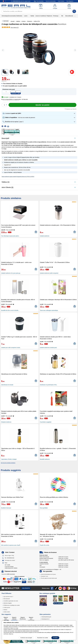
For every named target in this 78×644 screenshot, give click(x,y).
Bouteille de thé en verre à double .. (10, 310)
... (75, 16)
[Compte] (55, 6)
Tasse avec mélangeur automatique (49, 310)
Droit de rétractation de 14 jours (48, 574)
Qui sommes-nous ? (8, 597)
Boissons (30, 21)
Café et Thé (37, 21)
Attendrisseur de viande (7, 385)
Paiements (8, 574)
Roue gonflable (44, 508)
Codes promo (7, 607)
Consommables (12, 16)
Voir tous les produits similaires (8, 463)
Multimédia (19, 16)
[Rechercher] (74, 11)
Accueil (13, 21)
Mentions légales (8, 603)
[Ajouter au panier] (42, 105)
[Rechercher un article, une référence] (39, 11)
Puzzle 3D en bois (45, 545)
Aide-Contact (61, 1)
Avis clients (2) (7, 187)
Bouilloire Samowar (6, 508)
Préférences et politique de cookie (12, 605)
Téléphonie (49, 16)
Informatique (5, 16)
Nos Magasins (70, 1)
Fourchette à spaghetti (46, 422)
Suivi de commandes (51, 1)
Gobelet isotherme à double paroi (48, 348)
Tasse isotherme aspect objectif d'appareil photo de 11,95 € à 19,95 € (18, 177)
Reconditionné (69, 16)
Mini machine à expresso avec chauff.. (11, 545)
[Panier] (69, 6)
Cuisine (24, 21)
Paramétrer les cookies (43, 638)
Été (62, 16)
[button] (11, 99)
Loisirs (26, 16)
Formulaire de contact (10, 560)
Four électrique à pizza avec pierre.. (10, 236)
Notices (5, 610)
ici (13, 634)
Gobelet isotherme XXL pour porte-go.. (11, 273)
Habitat (32, 16)
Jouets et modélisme (41, 16)
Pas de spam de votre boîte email (49, 578)
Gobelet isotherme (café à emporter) (49, 273)
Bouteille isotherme (45, 459)
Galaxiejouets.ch (45, 619)
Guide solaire (7, 612)
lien (17, 628)
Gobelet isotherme (45, 236)
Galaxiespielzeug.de (46, 617)
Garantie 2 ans (44, 576)
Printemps (56, 16)
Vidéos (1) (5, 182)
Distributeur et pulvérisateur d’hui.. (49, 385)
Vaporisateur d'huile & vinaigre (9, 459)
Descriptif (5, 138)
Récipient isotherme (6, 422)
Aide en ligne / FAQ (9, 556)
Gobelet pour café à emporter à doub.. (11, 348)
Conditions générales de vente (11, 601)
